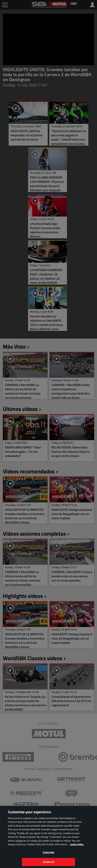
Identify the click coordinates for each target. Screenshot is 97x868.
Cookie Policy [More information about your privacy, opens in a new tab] (77, 844)
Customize (48, 852)
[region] (48, 837)
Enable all (48, 862)
